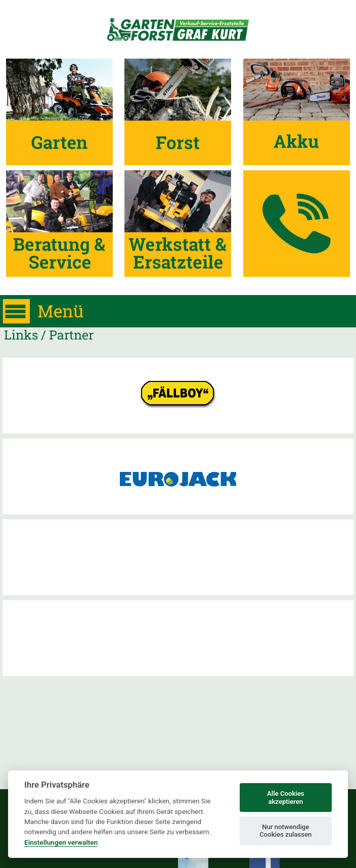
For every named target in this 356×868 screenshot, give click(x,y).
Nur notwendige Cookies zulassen (285, 831)
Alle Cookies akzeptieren (285, 798)
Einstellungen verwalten (61, 842)
